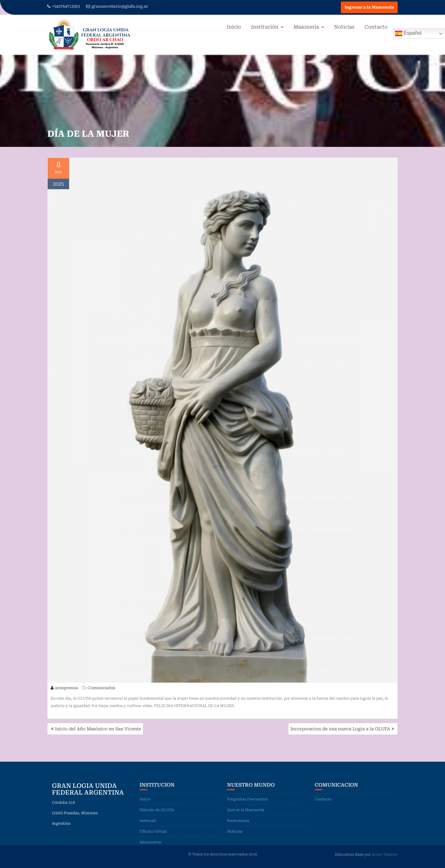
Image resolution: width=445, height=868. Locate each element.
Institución (265, 27)
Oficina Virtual (153, 835)
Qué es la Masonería (246, 814)
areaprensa (64, 689)
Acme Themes (385, 854)
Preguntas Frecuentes (248, 803)
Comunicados (101, 689)
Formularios (238, 824)
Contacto (376, 27)
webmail (148, 824)
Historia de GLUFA (157, 814)
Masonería (306, 27)
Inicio (234, 27)
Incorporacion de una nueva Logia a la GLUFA (340, 729)
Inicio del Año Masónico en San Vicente (98, 729)
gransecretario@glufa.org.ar (117, 6)
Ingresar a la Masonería (369, 7)
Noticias (344, 27)
